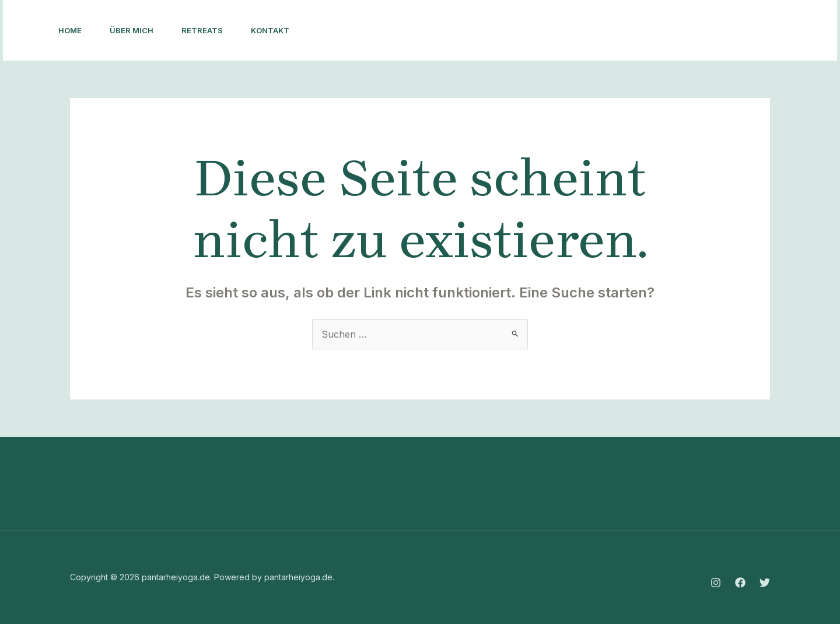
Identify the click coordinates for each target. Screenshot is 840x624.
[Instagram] (650, 31)
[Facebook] (676, 31)
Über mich (132, 30)
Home (70, 30)
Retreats (202, 30)
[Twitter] (702, 31)
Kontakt (270, 30)
